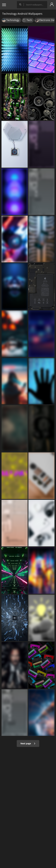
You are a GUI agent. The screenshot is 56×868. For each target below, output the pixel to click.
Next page (28, 743)
